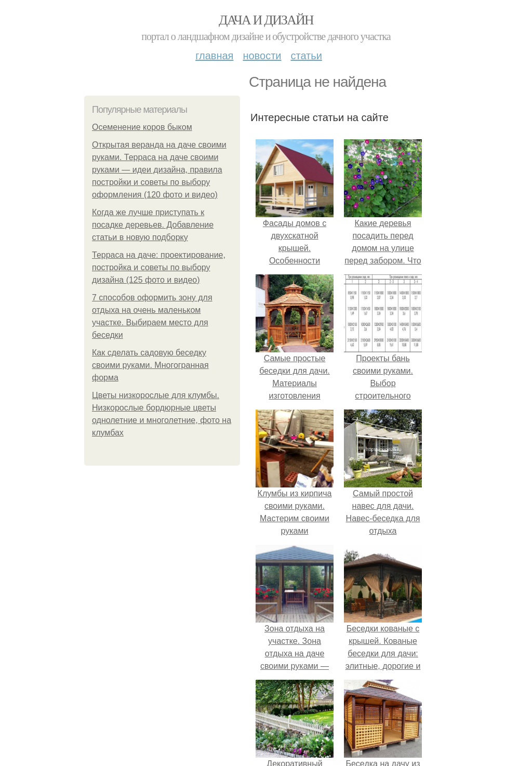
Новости (262, 56)
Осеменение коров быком (142, 127)
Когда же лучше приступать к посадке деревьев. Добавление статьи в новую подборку (153, 225)
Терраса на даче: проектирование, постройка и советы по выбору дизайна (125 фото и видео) (159, 267)
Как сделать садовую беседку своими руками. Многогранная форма (150, 365)
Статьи (306, 56)
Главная (214, 56)
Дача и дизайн (266, 20)
